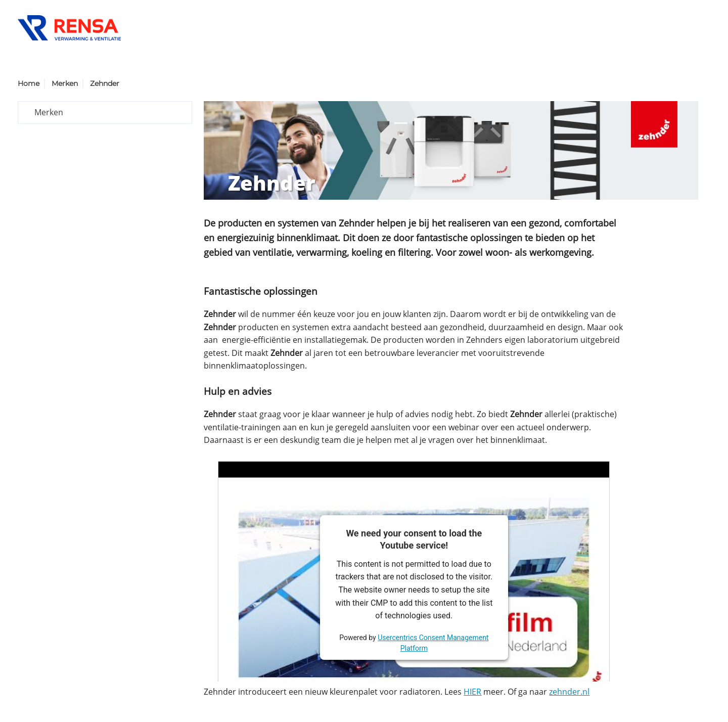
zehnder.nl (569, 692)
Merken (65, 83)
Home (29, 83)
